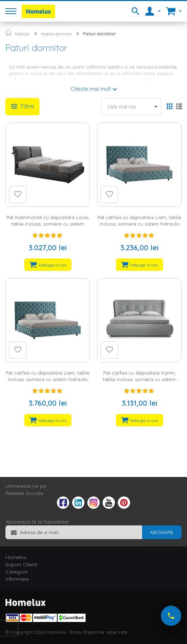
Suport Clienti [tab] (21, 564)
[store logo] (38, 11)
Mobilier (22, 34)
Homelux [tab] (16, 557)
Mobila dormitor (57, 34)
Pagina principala (9, 32)
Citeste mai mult (91, 89)
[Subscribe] (162, 532)
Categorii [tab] (16, 572)
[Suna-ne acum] (171, 616)
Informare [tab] (17, 579)
